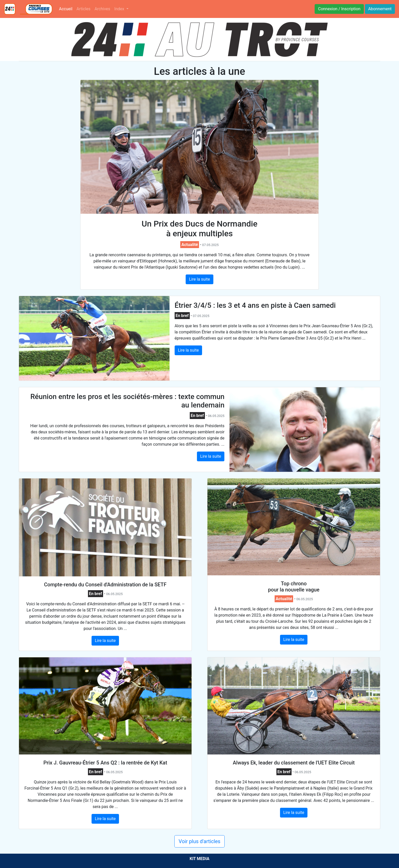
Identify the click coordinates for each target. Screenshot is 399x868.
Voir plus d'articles (200, 841)
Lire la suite (199, 279)
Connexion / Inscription (339, 9)
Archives (102, 9)
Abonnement (380, 9)
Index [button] (120, 9)
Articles (83, 9)
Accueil (67, 8)
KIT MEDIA (199, 859)
